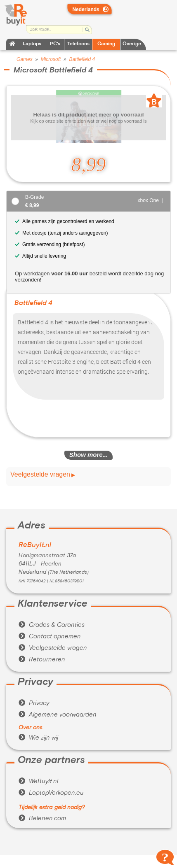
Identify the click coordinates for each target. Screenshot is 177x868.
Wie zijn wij (38, 738)
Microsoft (51, 59)
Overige (132, 44)
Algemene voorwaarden (58, 715)
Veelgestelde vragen (40, 475)
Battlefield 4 (82, 59)
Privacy (34, 703)
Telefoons (78, 44)
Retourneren (42, 660)
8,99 (89, 165)
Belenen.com (42, 819)
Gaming (106, 44)
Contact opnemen (50, 637)
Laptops (32, 44)
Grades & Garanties (52, 625)
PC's (55, 44)
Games (25, 59)
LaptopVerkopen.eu (51, 793)
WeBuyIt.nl (38, 782)
